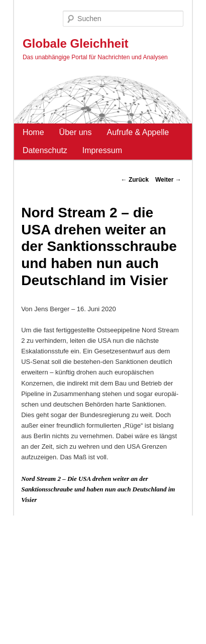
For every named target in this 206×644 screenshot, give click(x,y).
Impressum (102, 150)
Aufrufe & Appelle (138, 132)
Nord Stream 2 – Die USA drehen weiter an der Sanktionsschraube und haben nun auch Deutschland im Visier (98, 489)
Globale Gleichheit (76, 43)
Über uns (76, 132)
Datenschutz (45, 150)
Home (33, 132)
